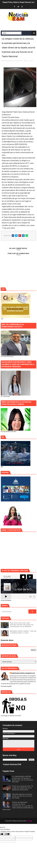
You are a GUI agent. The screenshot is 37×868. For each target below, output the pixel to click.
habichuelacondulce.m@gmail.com (23, 673)
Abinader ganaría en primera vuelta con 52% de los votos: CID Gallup (22, 796)
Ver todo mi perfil (6, 686)
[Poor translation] (7, 834)
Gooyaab (29, 821)
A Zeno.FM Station (6, 600)
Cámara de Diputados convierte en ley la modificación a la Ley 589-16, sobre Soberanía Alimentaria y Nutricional (18, 806)
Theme (14, 821)
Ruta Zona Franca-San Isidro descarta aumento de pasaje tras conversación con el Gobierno (22, 625)
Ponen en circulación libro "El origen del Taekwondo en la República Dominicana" (23, 788)
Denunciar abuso (7, 640)
